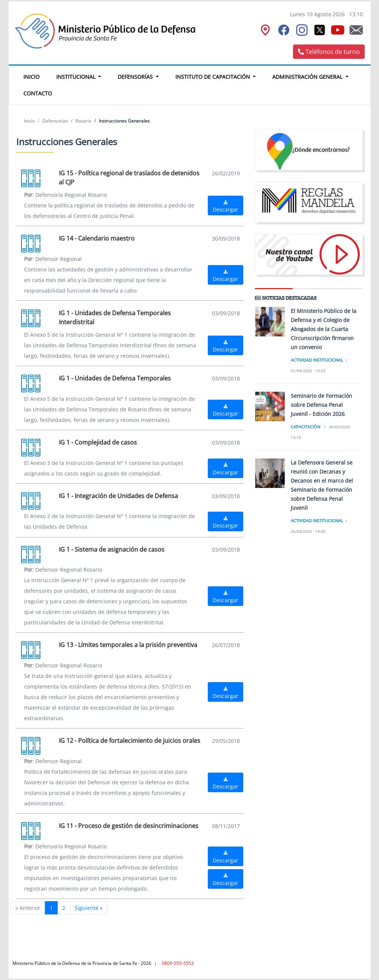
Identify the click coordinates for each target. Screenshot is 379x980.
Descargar (226, 207)
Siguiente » (89, 908)
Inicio (36, 76)
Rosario (83, 121)
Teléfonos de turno (329, 52)
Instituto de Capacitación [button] (213, 77)
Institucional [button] (77, 77)
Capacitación (305, 427)
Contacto (38, 93)
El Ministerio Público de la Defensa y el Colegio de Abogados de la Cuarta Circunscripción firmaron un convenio (324, 329)
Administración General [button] (308, 77)
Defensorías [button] (136, 77)
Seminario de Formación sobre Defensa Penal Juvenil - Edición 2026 (321, 405)
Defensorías (55, 121)
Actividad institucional (317, 360)
